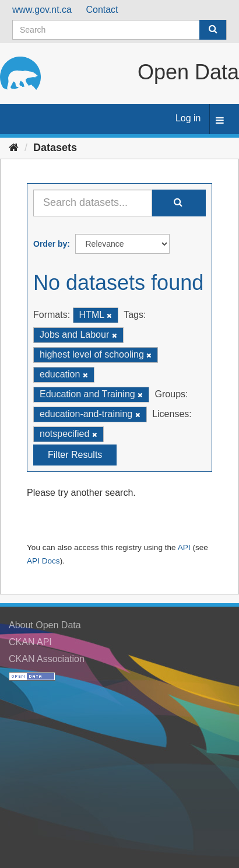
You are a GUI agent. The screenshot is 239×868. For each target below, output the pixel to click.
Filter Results (75, 455)
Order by (50, 244)
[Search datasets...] (93, 203)
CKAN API (30, 642)
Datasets (55, 148)
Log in (188, 118)
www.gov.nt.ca (42, 10)
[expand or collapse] (220, 121)
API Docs (43, 561)
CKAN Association (47, 659)
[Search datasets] (119, 30)
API (184, 547)
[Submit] (213, 30)
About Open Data (45, 625)
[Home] (14, 148)
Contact (102, 10)
